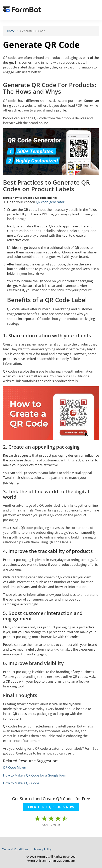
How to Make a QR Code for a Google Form (35, 775)
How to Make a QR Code (21, 783)
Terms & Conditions (16, 849)
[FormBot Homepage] (22, 10)
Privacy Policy (43, 849)
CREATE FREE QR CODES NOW (51, 807)
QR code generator (50, 202)
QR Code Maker (15, 768)
